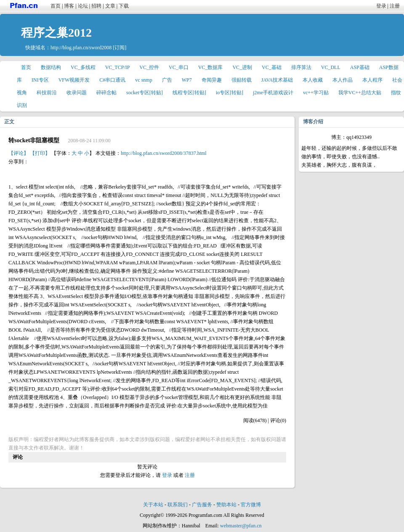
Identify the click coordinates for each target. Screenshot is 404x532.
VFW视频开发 (74, 80)
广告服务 (202, 505)
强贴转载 (242, 80)
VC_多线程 (83, 67)
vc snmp (144, 80)
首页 (56, 6)
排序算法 (301, 67)
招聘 (96, 6)
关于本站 (153, 505)
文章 (110, 6)
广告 (167, 80)
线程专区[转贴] (189, 93)
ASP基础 (360, 67)
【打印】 (40, 153)
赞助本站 (226, 505)
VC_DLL (331, 67)
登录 (381, 6)
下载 (124, 6)
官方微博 (251, 505)
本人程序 (372, 80)
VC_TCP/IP (118, 67)
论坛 (83, 6)
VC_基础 (272, 67)
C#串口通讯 (112, 80)
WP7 (187, 80)
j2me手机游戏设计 (273, 93)
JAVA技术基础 (277, 80)
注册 (395, 6)
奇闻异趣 (212, 80)
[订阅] (120, 48)
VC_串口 (179, 67)
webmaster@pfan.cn (241, 526)
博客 (69, 6)
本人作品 (343, 80)
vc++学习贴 (316, 93)
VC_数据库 (211, 67)
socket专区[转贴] (145, 93)
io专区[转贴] (230, 93)
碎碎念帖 (106, 93)
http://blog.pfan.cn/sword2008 (81, 48)
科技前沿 (47, 93)
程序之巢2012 (56, 33)
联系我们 (178, 505)
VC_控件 (149, 67)
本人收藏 (313, 80)
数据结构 (51, 67)
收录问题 (77, 93)
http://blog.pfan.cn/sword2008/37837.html (164, 153)
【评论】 (19, 153)
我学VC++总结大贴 (360, 93)
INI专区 (40, 80)
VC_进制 (242, 67)
